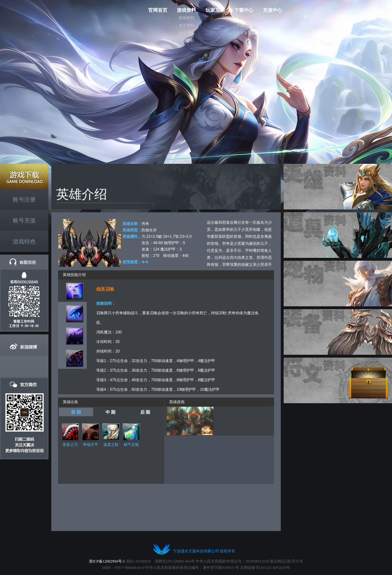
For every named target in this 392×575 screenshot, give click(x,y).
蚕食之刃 (70, 445)
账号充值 (24, 221)
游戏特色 (24, 242)
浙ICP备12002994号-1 (107, 561)
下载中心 (244, 10)
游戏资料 (186, 10)
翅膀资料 (186, 33)
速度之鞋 (111, 445)
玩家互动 (215, 10)
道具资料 (186, 25)
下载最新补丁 (244, 33)
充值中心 (272, 10)
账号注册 (24, 200)
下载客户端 (244, 18)
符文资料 (186, 41)
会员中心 (272, 18)
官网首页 (158, 10)
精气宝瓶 (131, 445)
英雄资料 (186, 18)
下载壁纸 (244, 25)
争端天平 (91, 445)
